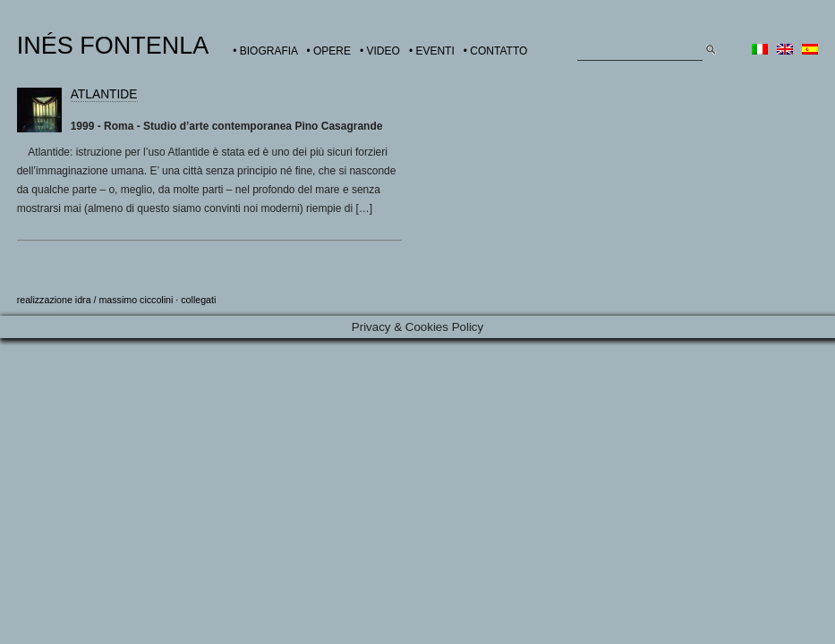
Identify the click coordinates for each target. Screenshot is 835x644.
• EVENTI (432, 51)
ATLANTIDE (104, 94)
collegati (198, 300)
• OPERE (328, 51)
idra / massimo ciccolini (124, 300)
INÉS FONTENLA (113, 46)
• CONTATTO (496, 51)
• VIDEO (380, 51)
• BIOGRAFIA (265, 51)
